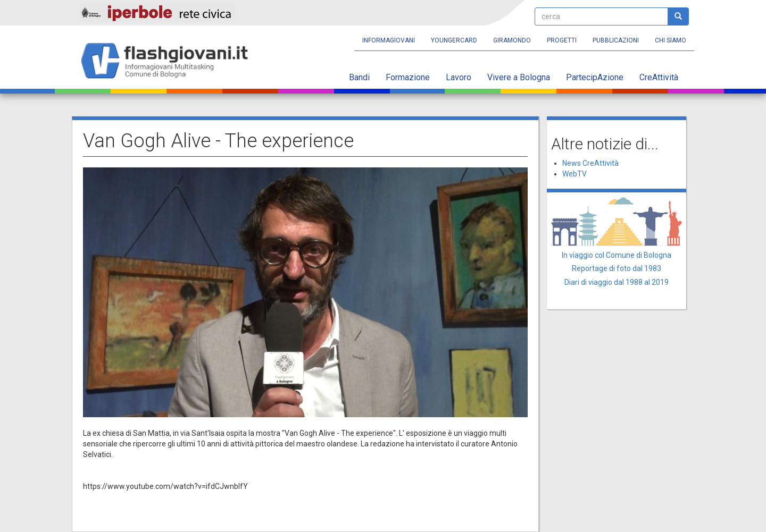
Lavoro (459, 77)
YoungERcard (454, 40)
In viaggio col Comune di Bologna (617, 255)
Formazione (408, 77)
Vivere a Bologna (519, 77)
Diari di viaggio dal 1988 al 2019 (617, 282)
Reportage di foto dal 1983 (617, 268)
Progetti (562, 40)
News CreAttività (590, 163)
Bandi (359, 77)
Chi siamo (671, 40)
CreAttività (659, 77)
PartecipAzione (595, 77)
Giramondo (512, 40)
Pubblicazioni (616, 40)
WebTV (574, 174)
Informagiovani (389, 40)
